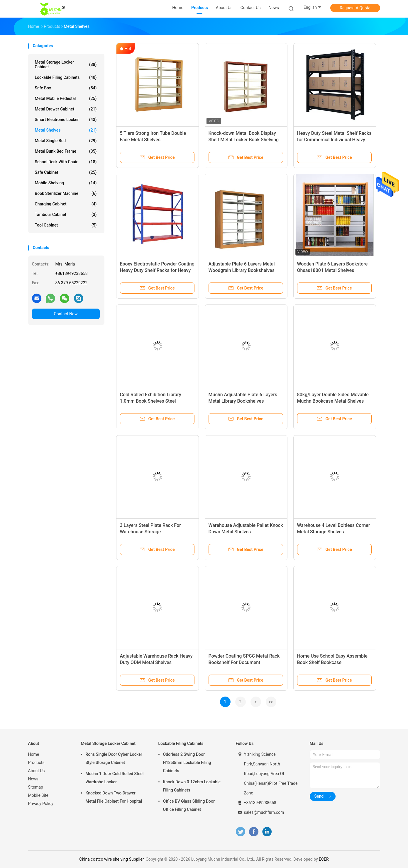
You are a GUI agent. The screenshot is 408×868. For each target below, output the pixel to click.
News (33, 779)
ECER (324, 859)
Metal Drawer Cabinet (66, 109)
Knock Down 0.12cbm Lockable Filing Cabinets (192, 786)
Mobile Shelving (66, 183)
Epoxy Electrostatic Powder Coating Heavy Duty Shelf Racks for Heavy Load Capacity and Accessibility (157, 270)
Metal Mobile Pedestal (66, 98)
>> (271, 702)
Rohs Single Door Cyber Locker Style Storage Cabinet (114, 758)
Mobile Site (38, 795)
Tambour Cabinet (66, 215)
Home (34, 754)
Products (36, 763)
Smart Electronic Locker (66, 120)
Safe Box (66, 88)
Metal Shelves (66, 130)
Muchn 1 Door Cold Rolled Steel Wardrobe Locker (115, 778)
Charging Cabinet (66, 204)
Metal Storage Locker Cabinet (66, 64)
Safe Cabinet (66, 172)
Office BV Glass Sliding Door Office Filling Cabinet (189, 805)
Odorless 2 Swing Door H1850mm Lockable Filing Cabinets (187, 763)
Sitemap (36, 787)
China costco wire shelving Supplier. (112, 859)
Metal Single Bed (66, 141)
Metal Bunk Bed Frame (66, 151)
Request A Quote (355, 8)
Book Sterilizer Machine (66, 193)
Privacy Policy (41, 804)
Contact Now (66, 314)
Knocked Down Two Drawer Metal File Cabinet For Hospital (114, 797)
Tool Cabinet (66, 225)
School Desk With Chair (66, 162)
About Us (37, 771)
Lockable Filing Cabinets (66, 77)
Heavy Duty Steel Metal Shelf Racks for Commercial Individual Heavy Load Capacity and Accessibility (334, 140)
